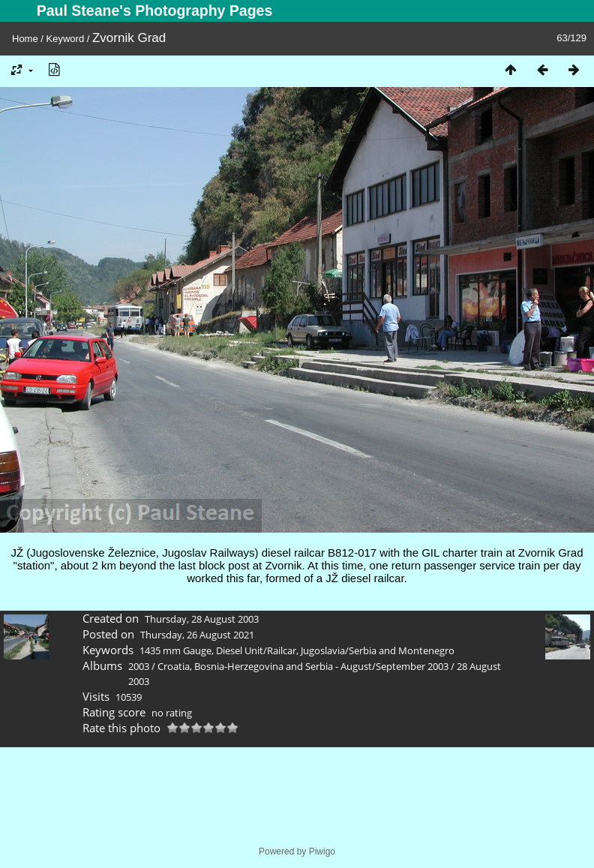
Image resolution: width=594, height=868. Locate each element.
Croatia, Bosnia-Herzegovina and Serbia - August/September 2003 (303, 666)
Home (25, 39)
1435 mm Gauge (175, 650)
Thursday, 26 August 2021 (197, 635)
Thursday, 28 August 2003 (202, 619)
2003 (139, 666)
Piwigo (322, 851)
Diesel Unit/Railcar (256, 650)
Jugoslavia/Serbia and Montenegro (378, 650)
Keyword (66, 39)
